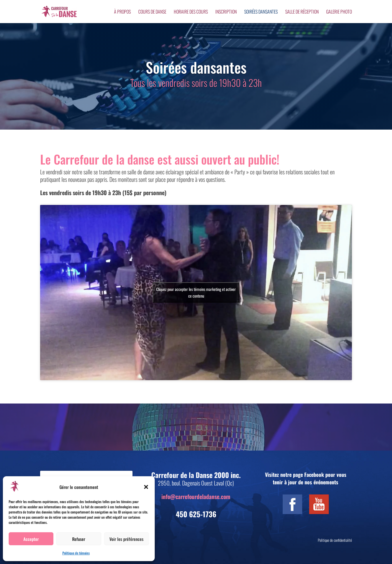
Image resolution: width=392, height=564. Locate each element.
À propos (122, 12)
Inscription (226, 12)
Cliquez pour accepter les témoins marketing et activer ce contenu (196, 292)
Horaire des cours (191, 12)
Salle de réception (302, 12)
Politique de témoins (76, 553)
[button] (146, 487)
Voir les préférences (126, 539)
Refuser (79, 539)
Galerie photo (339, 12)
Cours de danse (152, 12)
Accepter (31, 539)
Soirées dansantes (261, 12)
